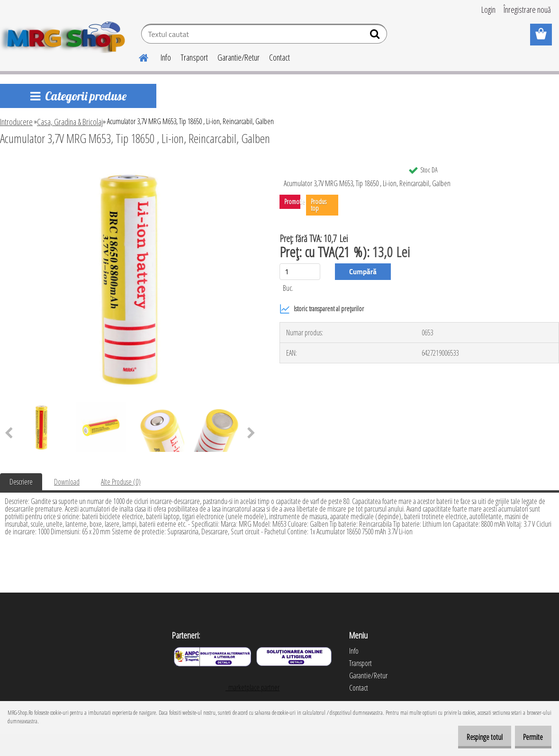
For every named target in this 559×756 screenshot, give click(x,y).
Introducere (16, 122)
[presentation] (251, 433)
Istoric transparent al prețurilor (322, 309)
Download (67, 482)
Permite (530, 737)
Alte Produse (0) (121, 482)
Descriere (21, 482)
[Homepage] (138, 56)
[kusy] (300, 272)
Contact (279, 57)
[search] (376, 36)
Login (488, 9)
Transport (194, 57)
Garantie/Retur (239, 57)
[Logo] (65, 35)
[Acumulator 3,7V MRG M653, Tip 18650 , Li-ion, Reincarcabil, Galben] (130, 164)
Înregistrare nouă (527, 9)
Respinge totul (474, 737)
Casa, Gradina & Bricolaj (70, 122)
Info (166, 57)
